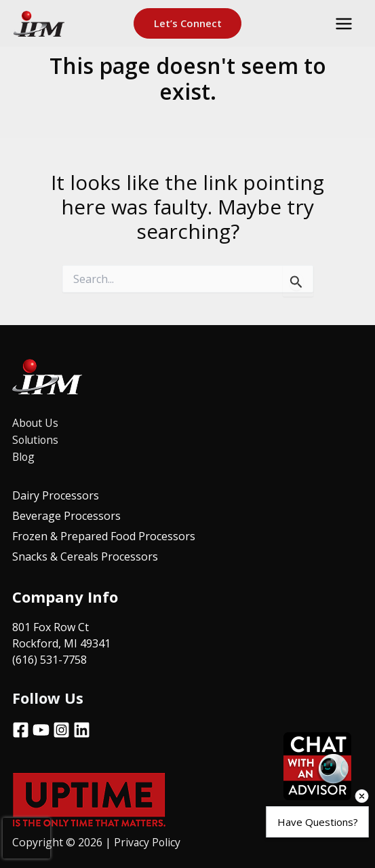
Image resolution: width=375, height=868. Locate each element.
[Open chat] (317, 766)
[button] (188, 25)
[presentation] (26, 838)
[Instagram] (61, 727)
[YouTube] (41, 727)
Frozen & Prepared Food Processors (104, 535)
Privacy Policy (149, 839)
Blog (24, 455)
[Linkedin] (82, 727)
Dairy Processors (56, 494)
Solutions (36, 439)
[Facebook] (21, 727)
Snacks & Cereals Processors (85, 555)
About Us (36, 423)
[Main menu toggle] (344, 24)
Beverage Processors (66, 514)
